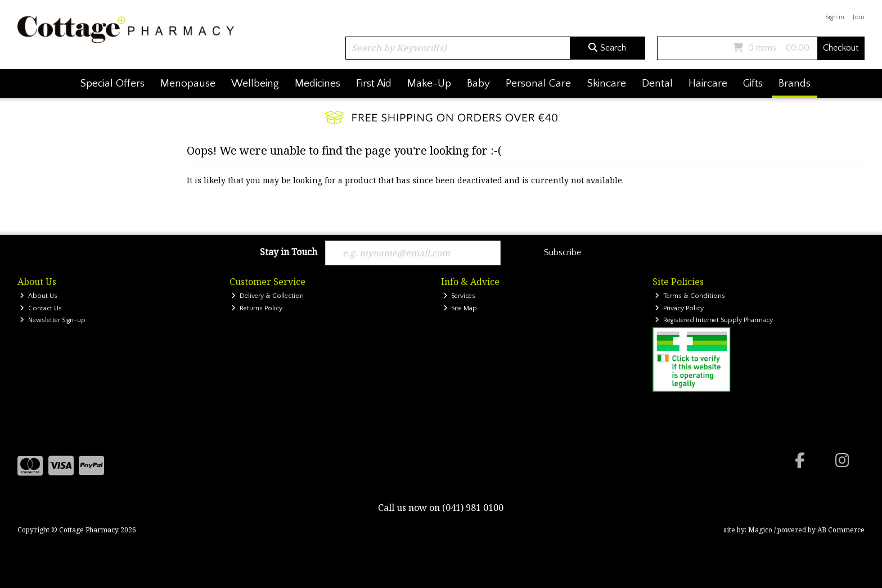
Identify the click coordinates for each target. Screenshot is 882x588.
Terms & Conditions (690, 296)
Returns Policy (257, 308)
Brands (795, 83)
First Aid (374, 83)
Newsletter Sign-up (53, 320)
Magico (760, 530)
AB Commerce (841, 530)
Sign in (835, 17)
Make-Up (429, 83)
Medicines (318, 83)
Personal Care (538, 83)
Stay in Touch (289, 252)
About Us (39, 296)
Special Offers (112, 83)
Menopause (188, 83)
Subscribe (562, 252)
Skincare (606, 83)
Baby (478, 83)
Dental (657, 83)
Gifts (753, 83)
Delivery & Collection (267, 296)
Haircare (708, 83)
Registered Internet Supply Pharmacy (714, 320)
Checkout (841, 48)
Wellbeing (255, 83)
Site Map (460, 308)
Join (859, 17)
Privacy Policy (679, 308)
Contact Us (41, 308)
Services (460, 296)
